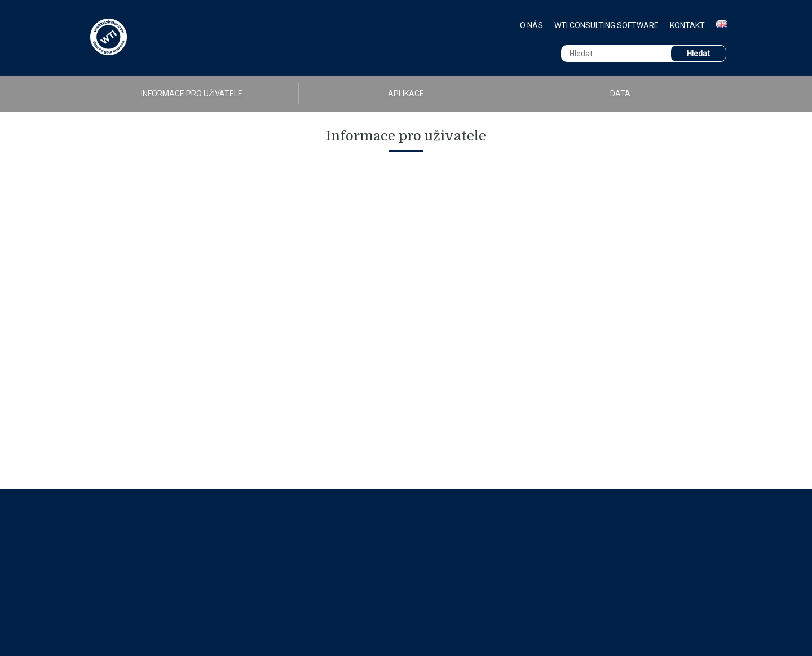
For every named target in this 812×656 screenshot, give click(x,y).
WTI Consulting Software (606, 25)
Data (620, 94)
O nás (531, 25)
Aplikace (406, 94)
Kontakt (687, 25)
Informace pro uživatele (192, 94)
